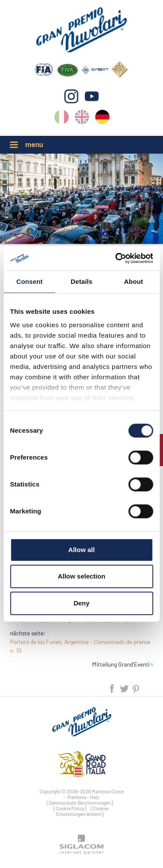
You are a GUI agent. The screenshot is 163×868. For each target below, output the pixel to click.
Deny (81, 603)
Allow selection (81, 576)
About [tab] (133, 281)
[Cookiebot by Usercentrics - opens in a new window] (116, 258)
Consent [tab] (29, 281)
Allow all (81, 550)
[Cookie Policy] (70, 808)
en (82, 119)
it (62, 119)
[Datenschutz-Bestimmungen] (80, 802)
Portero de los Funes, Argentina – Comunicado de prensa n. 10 (80, 646)
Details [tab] (82, 281)
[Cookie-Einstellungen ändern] (83, 811)
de (102, 119)
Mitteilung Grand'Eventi (121, 664)
